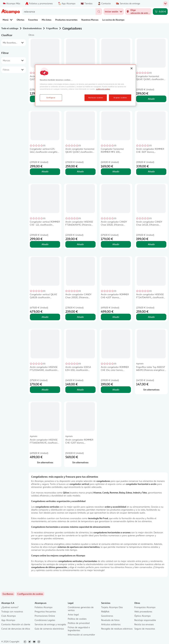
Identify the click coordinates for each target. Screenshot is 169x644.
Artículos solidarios (111, 624)
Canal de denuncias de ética (16, 629)
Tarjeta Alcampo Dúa (112, 607)
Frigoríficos (52, 28)
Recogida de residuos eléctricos (117, 629)
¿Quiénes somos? (10, 607)
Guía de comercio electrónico (49, 629)
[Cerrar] (132, 68)
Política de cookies (77, 619)
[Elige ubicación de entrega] (138, 12)
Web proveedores (143, 611)
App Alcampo (8, 620)
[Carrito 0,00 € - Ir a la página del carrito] (160, 12)
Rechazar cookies (96, 98)
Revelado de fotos (110, 620)
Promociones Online (45, 616)
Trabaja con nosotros (12, 611)
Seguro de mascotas (145, 629)
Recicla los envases (144, 624)
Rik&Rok (105, 611)
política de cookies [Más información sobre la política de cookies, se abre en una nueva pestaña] (103, 89)
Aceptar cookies (120, 98)
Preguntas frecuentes (45, 611)
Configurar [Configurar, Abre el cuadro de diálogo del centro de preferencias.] (51, 98)
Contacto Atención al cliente (16, 624)
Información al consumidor (81, 635)
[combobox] (59, 12)
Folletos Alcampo (44, 607)
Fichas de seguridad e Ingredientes (79, 629)
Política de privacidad (79, 623)
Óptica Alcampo (143, 616)
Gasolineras (107, 616)
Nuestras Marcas (90, 20)
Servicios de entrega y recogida (50, 624)
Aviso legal (73, 614)
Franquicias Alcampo (145, 607)
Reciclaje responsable (145, 620)
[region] (85, 85)
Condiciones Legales (45, 620)
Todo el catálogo (10, 28)
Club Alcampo (9, 616)
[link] (30, 594)
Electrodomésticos (32, 28)
